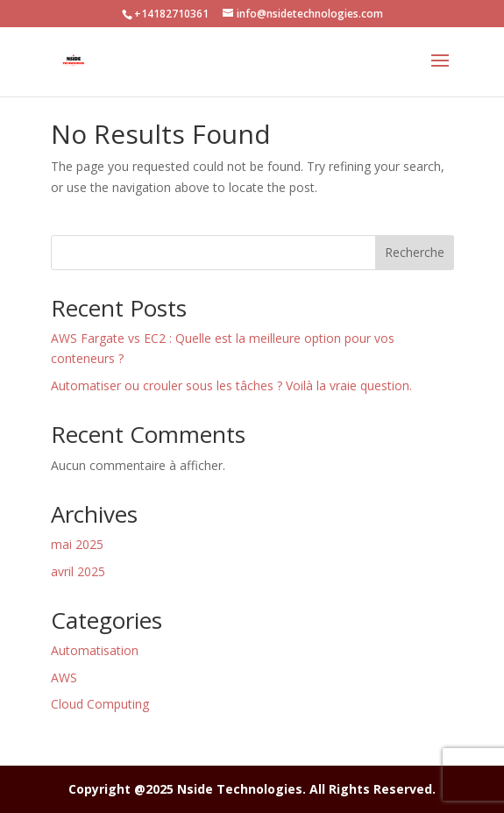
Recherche (415, 252)
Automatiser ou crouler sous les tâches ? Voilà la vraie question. (231, 385)
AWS (64, 677)
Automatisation (95, 650)
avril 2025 (78, 571)
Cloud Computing (100, 704)
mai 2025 (77, 544)
